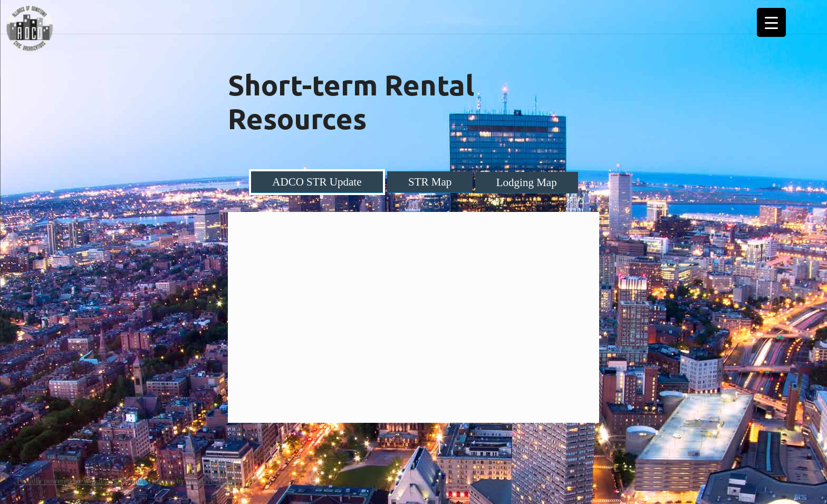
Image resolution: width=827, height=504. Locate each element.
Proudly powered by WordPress (67, 481)
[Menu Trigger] (771, 22)
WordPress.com (211, 481)
